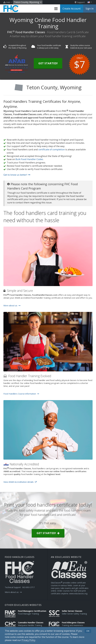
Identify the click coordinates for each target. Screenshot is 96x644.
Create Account (72, 9)
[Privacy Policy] (28, 640)
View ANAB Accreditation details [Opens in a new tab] (20, 482)
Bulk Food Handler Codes (29, 159)
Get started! (48, 533)
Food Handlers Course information (21, 394)
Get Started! (48, 63)
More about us (12, 305)
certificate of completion (52, 149)
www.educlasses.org (78, 594)
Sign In (90, 9)
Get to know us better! (17, 175)
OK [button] (88, 631)
